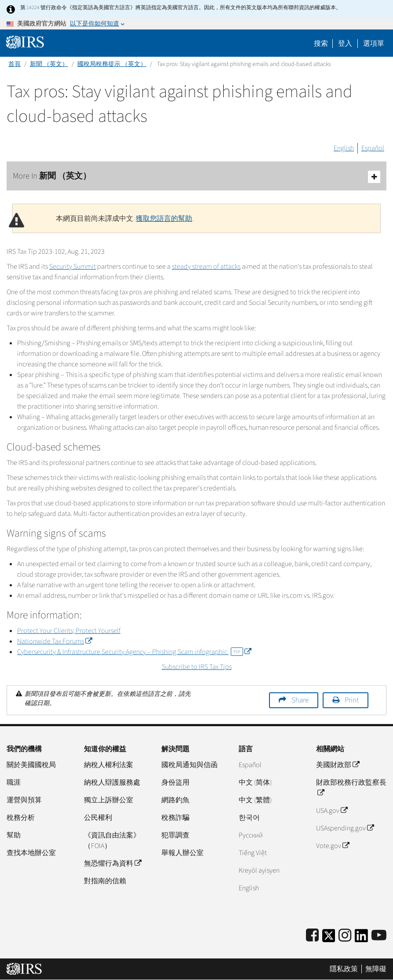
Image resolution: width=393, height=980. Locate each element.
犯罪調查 (175, 835)
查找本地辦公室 (31, 853)
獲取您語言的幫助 (164, 219)
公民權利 (98, 818)
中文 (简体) (255, 783)
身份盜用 (175, 783)
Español (373, 148)
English (344, 148)
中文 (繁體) (255, 800)
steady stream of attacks (206, 267)
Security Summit (73, 267)
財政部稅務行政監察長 (351, 788)
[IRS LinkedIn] (361, 938)
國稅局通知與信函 (189, 765)
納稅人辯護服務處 (112, 783)
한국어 (249, 818)
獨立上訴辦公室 (109, 800)
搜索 (321, 44)
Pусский (251, 835)
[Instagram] (345, 936)
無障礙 (376, 969)
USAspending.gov (345, 828)
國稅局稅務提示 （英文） (112, 64)
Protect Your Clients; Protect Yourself (69, 631)
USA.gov (332, 811)
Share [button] (300, 700)
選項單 (374, 44)
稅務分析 (21, 818)
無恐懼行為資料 (113, 863)
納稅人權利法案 (109, 765)
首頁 (15, 64)
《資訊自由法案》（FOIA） (112, 841)
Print (352, 700)
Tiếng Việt (253, 853)
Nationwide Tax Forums (55, 641)
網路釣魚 (175, 800)
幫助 (14, 835)
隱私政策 (344, 969)
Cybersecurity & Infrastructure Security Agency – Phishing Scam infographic (134, 652)
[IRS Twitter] (329, 938)
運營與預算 (24, 800)
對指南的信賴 (105, 881)
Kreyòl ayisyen (259, 870)
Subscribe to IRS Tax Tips (197, 667)
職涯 (14, 783)
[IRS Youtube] (379, 936)
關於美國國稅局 (31, 765)
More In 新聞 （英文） (196, 177)
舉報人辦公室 (182, 853)
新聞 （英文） (49, 64)
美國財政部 (338, 765)
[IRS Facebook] (312, 936)
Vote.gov (333, 846)
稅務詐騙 (175, 818)
